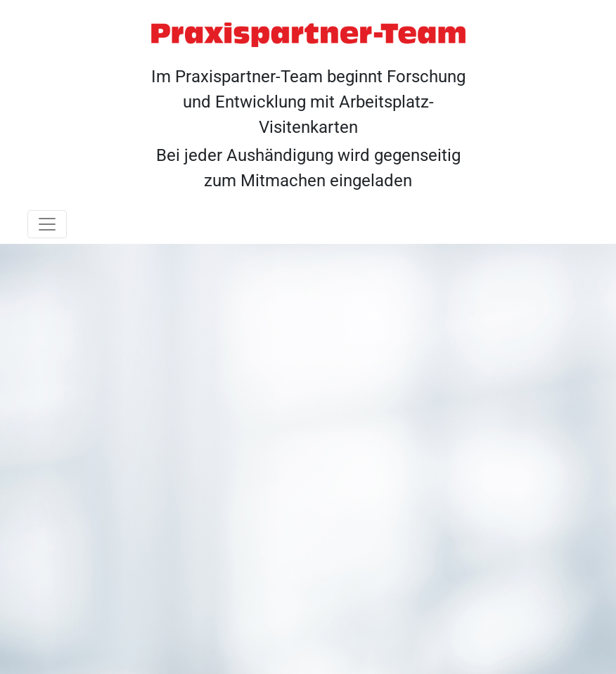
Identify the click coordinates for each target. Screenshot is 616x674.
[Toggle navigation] (47, 224)
